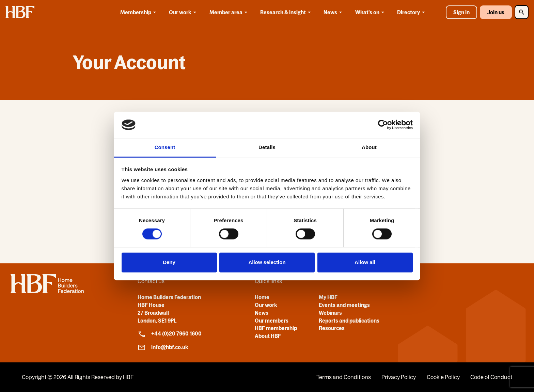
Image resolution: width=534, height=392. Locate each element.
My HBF (328, 297)
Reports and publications (349, 321)
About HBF (268, 336)
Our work (184, 12)
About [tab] (369, 147)
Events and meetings (344, 305)
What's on (371, 12)
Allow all (365, 262)
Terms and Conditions (344, 377)
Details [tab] (267, 147)
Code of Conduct (491, 377)
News (334, 12)
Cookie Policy (443, 377)
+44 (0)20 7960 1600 (170, 334)
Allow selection (267, 262)
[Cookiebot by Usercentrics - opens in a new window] (383, 125)
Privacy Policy (399, 377)
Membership (139, 12)
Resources (332, 328)
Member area (230, 12)
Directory (412, 12)
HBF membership (276, 328)
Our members (272, 321)
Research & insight (287, 12)
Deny (169, 262)
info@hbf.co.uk (163, 347)
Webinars (330, 313)
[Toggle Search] (522, 12)
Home (262, 297)
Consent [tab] (165, 147)
